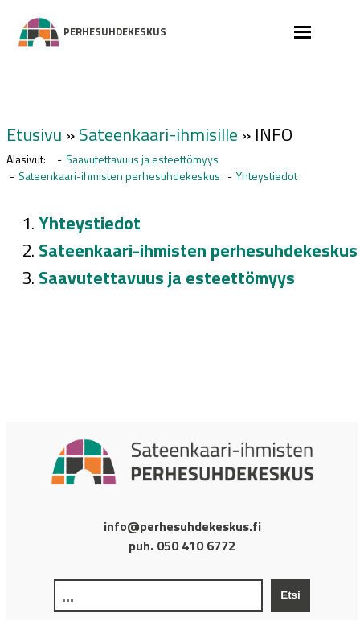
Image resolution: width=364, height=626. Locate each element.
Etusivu (34, 134)
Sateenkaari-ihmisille (158, 134)
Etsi (290, 595)
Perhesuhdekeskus (41, 32)
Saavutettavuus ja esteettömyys (142, 159)
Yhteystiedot (267, 176)
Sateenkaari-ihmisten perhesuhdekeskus (119, 176)
